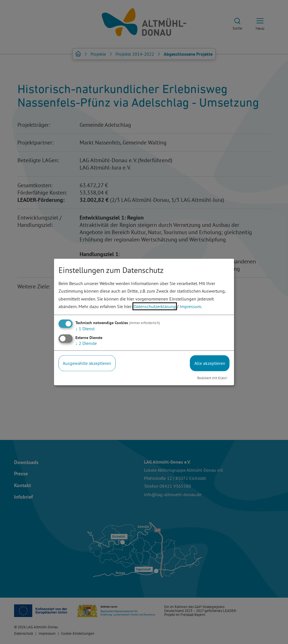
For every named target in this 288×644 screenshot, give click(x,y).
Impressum (190, 306)
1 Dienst (85, 329)
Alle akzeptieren (210, 363)
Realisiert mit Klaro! (212, 378)
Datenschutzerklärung (155, 306)
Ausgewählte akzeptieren (87, 363)
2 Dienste (86, 343)
